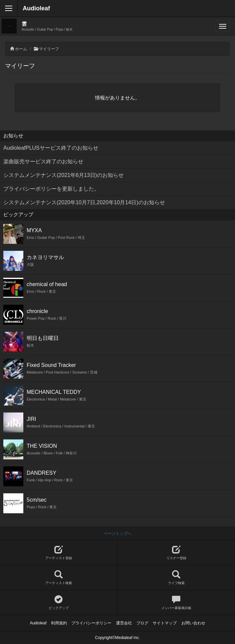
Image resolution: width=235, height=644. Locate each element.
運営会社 (124, 623)
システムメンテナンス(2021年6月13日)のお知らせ (63, 175)
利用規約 (59, 623)
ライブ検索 (176, 578)
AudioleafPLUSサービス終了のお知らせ (51, 148)
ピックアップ (59, 603)
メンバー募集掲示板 (176, 603)
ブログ (142, 623)
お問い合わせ (193, 623)
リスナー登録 (176, 553)
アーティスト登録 (59, 553)
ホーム (21, 49)
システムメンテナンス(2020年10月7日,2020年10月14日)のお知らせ (84, 202)
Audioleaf (36, 8)
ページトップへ (118, 534)
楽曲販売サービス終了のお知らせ (43, 161)
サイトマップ (165, 623)
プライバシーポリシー (91, 623)
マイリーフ (49, 49)
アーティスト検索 (59, 578)
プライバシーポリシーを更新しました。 (51, 189)
